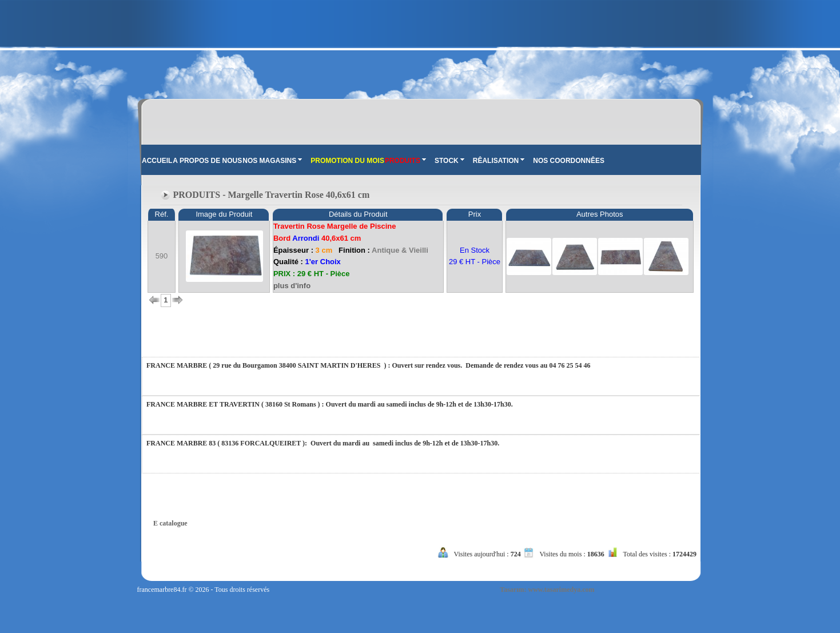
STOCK (449, 161)
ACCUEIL (157, 161)
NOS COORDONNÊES (569, 161)
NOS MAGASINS (272, 161)
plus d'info (292, 286)
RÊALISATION (499, 161)
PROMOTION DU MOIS (347, 161)
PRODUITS (405, 161)
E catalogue (170, 523)
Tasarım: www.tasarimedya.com (547, 590)
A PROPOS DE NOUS (207, 161)
